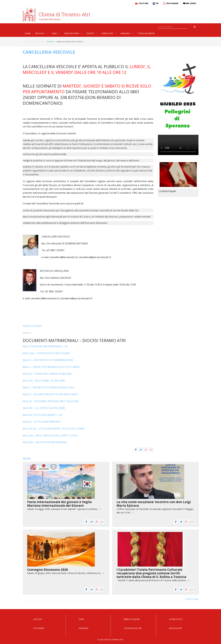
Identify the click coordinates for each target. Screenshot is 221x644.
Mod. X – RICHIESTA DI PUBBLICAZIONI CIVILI (49, 387)
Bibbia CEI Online (132, 619)
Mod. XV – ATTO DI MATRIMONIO (42, 422)
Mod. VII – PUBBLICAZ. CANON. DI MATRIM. (47, 374)
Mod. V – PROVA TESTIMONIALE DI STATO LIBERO (51, 367)
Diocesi (90, 33)
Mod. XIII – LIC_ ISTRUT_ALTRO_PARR (44, 408)
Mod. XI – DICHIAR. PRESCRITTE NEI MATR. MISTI (50, 394)
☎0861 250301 (190, 3)
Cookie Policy (176, 619)
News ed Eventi (72, 33)
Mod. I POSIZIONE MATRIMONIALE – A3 (45, 346)
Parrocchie (107, 33)
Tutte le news (192, 599)
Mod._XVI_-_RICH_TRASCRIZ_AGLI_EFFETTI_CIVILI (50, 436)
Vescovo (39, 33)
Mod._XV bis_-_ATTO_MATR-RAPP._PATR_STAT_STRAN (54, 429)
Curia (54, 33)
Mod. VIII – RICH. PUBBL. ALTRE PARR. (44, 381)
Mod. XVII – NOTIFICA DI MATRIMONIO (45, 442)
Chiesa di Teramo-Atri (64, 14)
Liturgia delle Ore (133, 628)
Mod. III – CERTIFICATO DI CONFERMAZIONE (48, 360)
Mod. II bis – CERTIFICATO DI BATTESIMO (46, 353)
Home (28, 33)
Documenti (39, 628)
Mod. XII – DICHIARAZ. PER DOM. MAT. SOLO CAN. (51, 401)
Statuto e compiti (32, 326)
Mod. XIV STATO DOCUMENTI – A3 (42, 415)
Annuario (125, 33)
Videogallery (175, 628)
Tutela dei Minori (146, 33)
